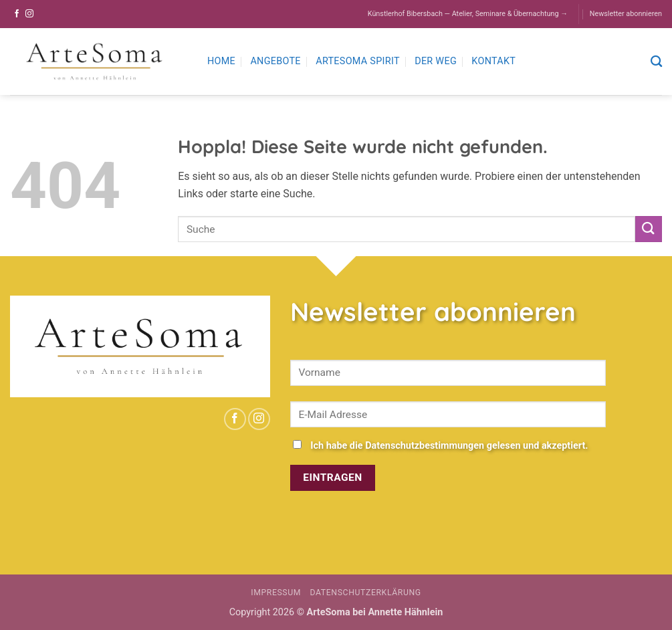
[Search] (656, 62)
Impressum (276, 593)
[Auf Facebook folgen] (17, 14)
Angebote (275, 61)
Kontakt (493, 61)
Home (221, 61)
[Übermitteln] (649, 229)
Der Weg (436, 61)
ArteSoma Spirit (358, 61)
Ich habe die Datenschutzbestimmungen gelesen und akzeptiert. (449, 446)
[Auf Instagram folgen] (29, 14)
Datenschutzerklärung (366, 593)
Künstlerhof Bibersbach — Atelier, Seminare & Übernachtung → (468, 14)
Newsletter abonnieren (626, 14)
